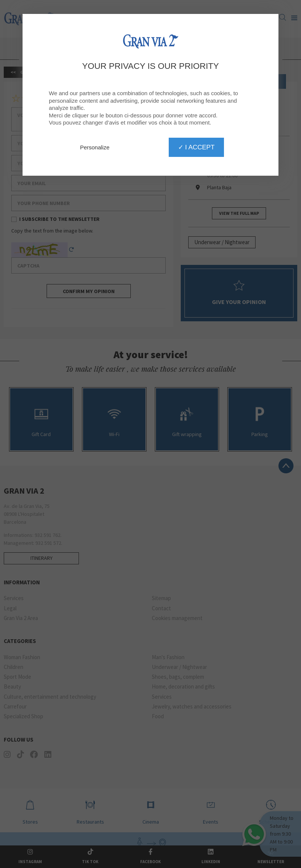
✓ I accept (196, 147)
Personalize (95, 147)
